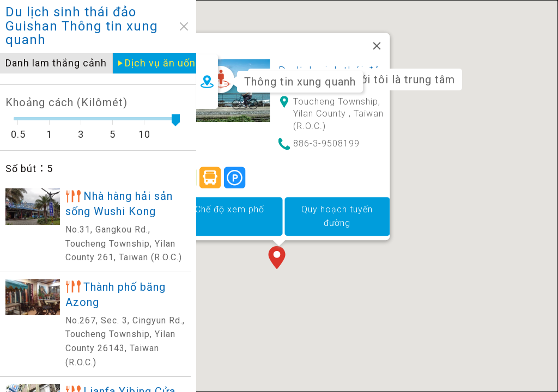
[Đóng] (377, 30)
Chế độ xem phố (230, 194)
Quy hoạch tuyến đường (337, 201)
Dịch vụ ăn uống (163, 63)
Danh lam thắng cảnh (56, 63)
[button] (279, 243)
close (184, 26)
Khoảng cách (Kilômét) (66, 102)
